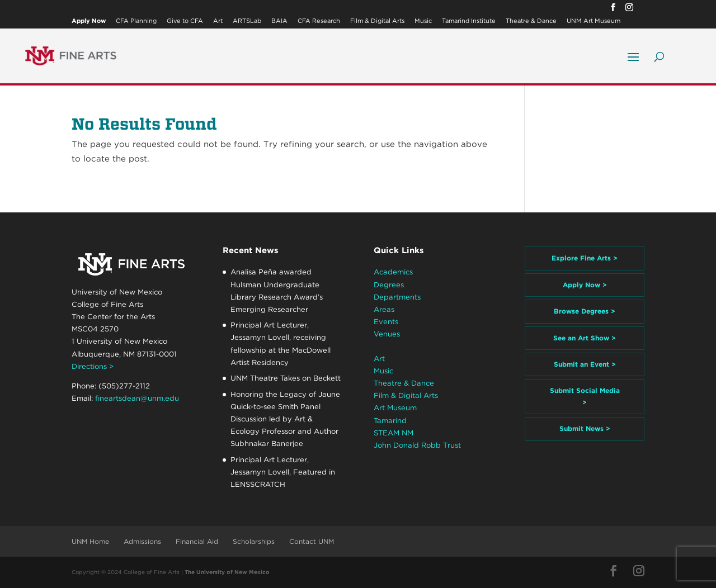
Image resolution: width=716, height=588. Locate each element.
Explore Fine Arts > (585, 258)
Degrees (389, 285)
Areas (384, 309)
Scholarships (254, 541)
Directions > (93, 366)
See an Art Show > (585, 338)
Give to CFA (185, 21)
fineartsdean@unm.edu (137, 398)
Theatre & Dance (531, 21)
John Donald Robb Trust (417, 445)
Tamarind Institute (469, 21)
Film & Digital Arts (377, 21)
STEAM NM (394, 433)
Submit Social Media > (585, 396)
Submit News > (585, 428)
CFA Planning (136, 21)
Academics (393, 272)
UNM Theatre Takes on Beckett (286, 378)
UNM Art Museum (593, 21)
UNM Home (90, 541)
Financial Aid (197, 541)
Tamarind (390, 421)
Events (386, 322)
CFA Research (319, 21)
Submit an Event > (585, 364)
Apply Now (89, 21)
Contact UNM (312, 541)
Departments (397, 297)
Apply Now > (585, 285)
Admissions (142, 541)
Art (218, 21)
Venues (387, 334)
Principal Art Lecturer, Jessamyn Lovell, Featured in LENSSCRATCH (283, 472)
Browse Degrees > (585, 311)
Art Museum (395, 408)
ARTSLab (247, 21)
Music (423, 21)
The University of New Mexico (227, 572)
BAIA (279, 21)
